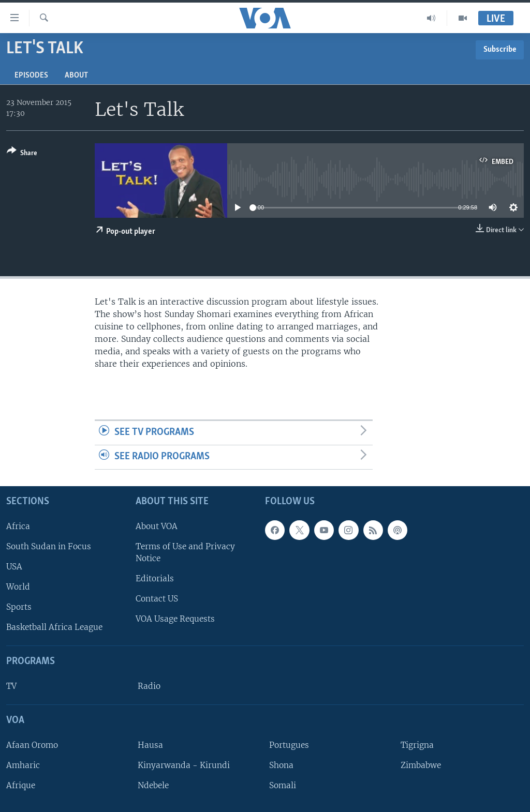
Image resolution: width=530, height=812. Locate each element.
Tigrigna (417, 745)
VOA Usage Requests (175, 619)
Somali (283, 785)
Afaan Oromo (32, 745)
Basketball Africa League (54, 627)
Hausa (150, 745)
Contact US (157, 599)
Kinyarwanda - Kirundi (184, 765)
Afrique (21, 785)
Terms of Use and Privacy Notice (185, 552)
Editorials (155, 578)
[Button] (22, 154)
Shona (281, 765)
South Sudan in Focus (49, 546)
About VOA (157, 526)
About (76, 76)
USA (14, 567)
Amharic (23, 765)
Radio (149, 686)
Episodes (31, 76)
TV (11, 686)
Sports (19, 607)
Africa (18, 526)
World (18, 587)
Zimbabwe (421, 765)
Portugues (289, 745)
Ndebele (153, 785)
